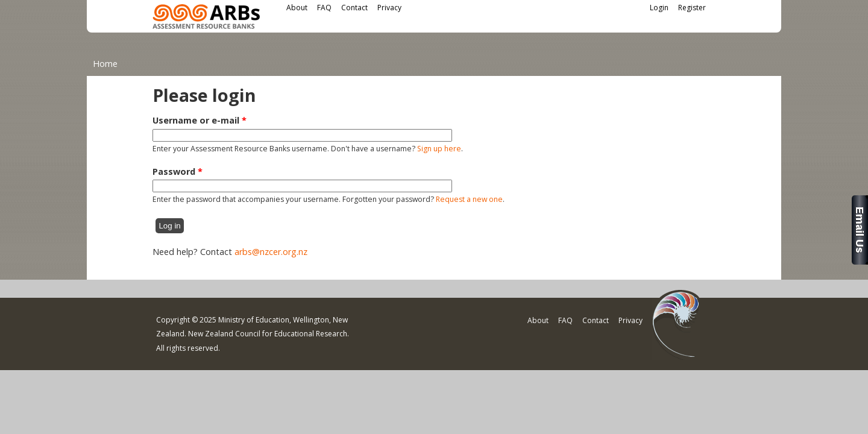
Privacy (389, 8)
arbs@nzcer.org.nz (271, 252)
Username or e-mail (200, 120)
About (297, 8)
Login (659, 8)
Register (692, 8)
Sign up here (439, 149)
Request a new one (469, 199)
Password (178, 171)
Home (105, 64)
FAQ (324, 8)
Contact (354, 8)
